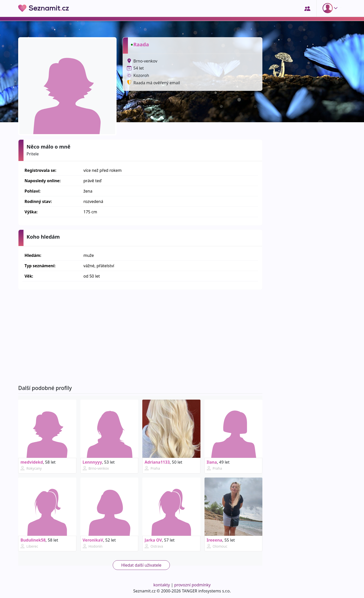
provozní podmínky (192, 585)
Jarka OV (153, 540)
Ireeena (215, 540)
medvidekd (32, 462)
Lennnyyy (92, 462)
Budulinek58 (33, 540)
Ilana (212, 462)
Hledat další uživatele (141, 565)
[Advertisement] (140, 337)
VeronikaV (93, 540)
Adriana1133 (157, 462)
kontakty (162, 585)
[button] (331, 8)
